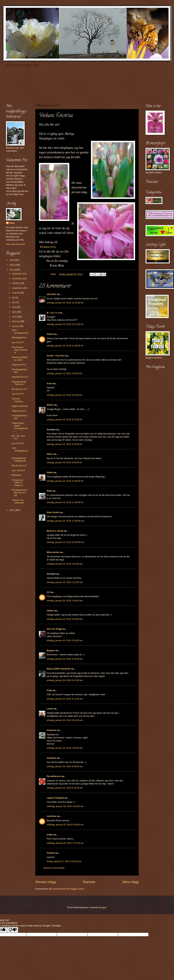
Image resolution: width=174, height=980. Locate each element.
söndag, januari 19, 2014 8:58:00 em (65, 766)
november (17, 278)
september (18, 288)
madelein (52, 758)
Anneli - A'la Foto (56, 356)
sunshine (52, 816)
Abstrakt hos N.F (20, 377)
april (14, 312)
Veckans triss (48, 247)
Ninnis (50, 405)
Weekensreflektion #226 (19, 358)
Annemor (52, 730)
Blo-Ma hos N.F (19, 389)
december (17, 274)
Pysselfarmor (54, 776)
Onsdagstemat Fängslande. (19, 459)
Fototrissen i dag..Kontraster (19, 350)
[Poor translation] (13, 930)
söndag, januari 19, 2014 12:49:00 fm (65, 346)
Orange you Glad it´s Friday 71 (17, 483)
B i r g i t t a (53, 313)
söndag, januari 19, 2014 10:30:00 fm (65, 481)
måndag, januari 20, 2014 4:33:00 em (65, 806)
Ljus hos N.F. (18, 394)
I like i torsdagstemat (20, 331)
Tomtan (51, 853)
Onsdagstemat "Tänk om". (19, 383)
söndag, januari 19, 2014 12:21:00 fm (65, 324)
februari (16, 321)
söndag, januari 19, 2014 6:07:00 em (65, 680)
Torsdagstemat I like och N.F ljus (19, 493)
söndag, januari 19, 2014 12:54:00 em (65, 542)
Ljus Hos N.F (18, 443)
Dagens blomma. (20, 406)
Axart (50, 383)
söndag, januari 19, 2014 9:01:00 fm (64, 395)
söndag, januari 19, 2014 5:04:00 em (65, 619)
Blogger (103, 907)
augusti (16, 293)
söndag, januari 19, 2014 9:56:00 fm (64, 462)
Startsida (89, 882)
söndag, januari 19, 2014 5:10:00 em (65, 640)
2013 (12, 510)
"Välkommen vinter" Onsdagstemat (20, 427)
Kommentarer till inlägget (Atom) (68, 889)
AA (48, 592)
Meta (12, 223)
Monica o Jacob (55, 531)
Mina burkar (53, 552)
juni (14, 302)
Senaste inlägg (46, 882)
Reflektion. (17, 475)
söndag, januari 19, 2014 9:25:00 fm (64, 419)
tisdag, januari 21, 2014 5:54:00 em (64, 861)
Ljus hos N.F (18, 342)
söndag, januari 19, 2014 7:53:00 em (65, 748)
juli (14, 297)
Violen (50, 334)
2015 (12, 265)
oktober (16, 283)
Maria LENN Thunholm (59, 669)
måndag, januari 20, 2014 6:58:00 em (65, 825)
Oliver (50, 454)
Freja (49, 690)
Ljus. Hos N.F (18, 470)
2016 (12, 260)
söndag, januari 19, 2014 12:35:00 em (65, 521)
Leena (50, 709)
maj (14, 307)
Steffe (50, 472)
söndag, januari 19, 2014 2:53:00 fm (64, 373)
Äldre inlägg (130, 882)
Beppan (51, 650)
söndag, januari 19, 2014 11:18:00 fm (65, 502)
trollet (50, 835)
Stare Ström (53, 512)
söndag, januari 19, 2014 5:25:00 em (65, 659)
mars (15, 317)
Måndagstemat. (19, 338)
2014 (12, 270)
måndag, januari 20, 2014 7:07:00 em (65, 843)
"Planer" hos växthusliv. (18, 501)
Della (49, 491)
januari (16, 326)
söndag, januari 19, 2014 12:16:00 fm (65, 303)
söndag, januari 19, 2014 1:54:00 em (65, 601)
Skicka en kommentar (54, 868)
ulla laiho (52, 294)
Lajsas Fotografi (55, 798)
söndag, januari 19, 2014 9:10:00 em (65, 788)
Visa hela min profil (15, 244)
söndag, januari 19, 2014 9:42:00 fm (64, 444)
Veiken (50, 611)
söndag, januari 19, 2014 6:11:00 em (65, 699)
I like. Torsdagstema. (20, 451)
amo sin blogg (54, 629)
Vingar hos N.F (19, 365)
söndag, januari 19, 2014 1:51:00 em (65, 564)
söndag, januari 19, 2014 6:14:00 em (65, 720)
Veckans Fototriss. (17, 400)
